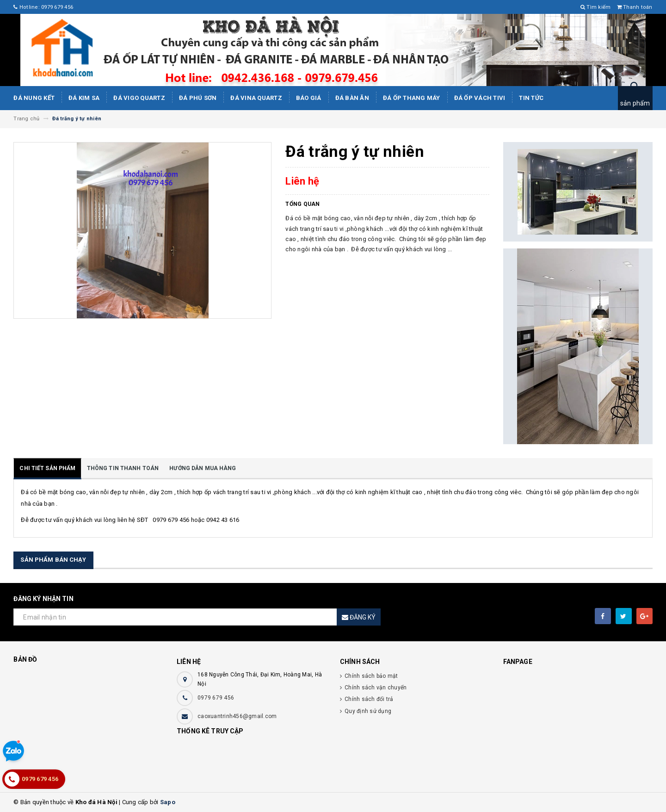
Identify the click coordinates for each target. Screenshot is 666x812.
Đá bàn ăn (352, 98)
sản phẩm (635, 103)
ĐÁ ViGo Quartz (139, 98)
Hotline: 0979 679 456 (43, 7)
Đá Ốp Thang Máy (412, 98)
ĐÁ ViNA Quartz (256, 98)
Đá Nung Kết (34, 98)
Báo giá (309, 98)
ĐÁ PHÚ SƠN (198, 98)
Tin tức (531, 98)
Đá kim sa (84, 98)
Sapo (168, 802)
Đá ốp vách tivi (480, 98)
